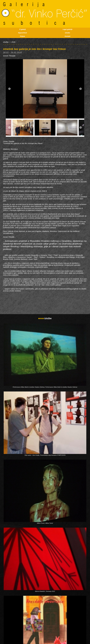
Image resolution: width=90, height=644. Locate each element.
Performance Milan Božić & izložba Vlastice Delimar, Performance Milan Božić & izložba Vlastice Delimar (45, 387)
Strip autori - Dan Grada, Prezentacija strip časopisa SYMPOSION (45, 455)
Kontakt (68, 36)
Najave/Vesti (23, 33)
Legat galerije (67, 29)
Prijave (22, 36)
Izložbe (67, 33)
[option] (45, 89)
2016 (13, 42)
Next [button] (81, 89)
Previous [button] (9, 89)
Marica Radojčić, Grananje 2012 (45, 591)
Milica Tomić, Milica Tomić (45, 523)
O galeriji (22, 29)
